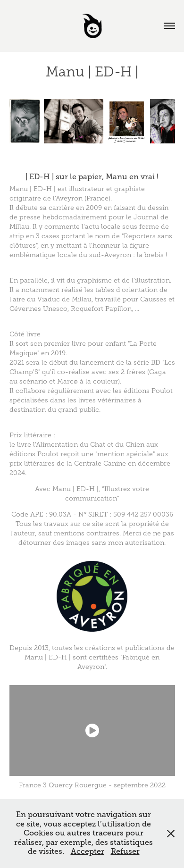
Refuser (125, 851)
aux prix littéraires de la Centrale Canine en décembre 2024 (90, 463)
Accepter (88, 851)
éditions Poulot (148, 391)
